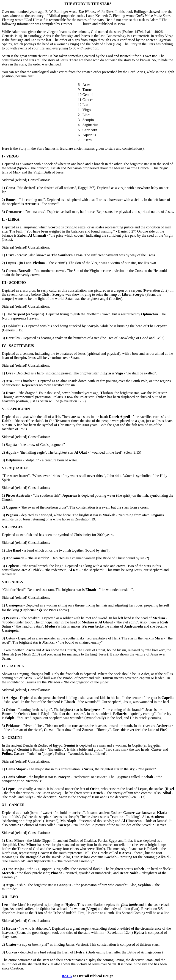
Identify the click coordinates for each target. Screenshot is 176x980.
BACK (67, 976)
